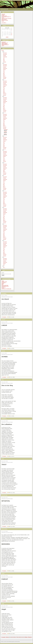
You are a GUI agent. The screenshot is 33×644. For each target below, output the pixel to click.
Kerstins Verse (4, 16)
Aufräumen (4, 287)
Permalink (4, 317)
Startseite (3, 14)
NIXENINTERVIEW (5, 286)
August (4, 70)
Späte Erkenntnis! (5, 43)
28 (18, 637)
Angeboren (4, 283)
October (5, 56)
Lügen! (3, 46)
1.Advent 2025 (4, 282)
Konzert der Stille (5, 20)
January (5, 62)
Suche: (3, 270)
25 (13, 637)
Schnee (5, 134)
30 (12, 35)
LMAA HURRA (4, 44)
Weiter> (27, 637)
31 (22, 637)
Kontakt (3, 15)
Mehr (3, 284)
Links (3, 12)
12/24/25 (7, 37)
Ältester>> (30, 637)
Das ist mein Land (5, 285)
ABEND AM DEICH (5, 45)
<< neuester (3, 637)
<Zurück (7, 637)
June (4, 72)
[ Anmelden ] (4, 23)
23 (12, 34)
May (4, 59)
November (5, 54)
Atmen (3, 21)
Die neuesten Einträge (6, 279)
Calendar (4, 26)
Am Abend (6, 130)
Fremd (3, 288)
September (5, 57)
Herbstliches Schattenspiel (6, 289)
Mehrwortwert (4, 19)
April (4, 61)
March (4, 76)
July (4, 58)
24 (11, 637)
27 (16, 637)
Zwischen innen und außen (6, 18)
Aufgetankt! (4, 42)
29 (19, 637)
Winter (3, 284)
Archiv (3, 49)
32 (24, 637)
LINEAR (5, 132)
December (5, 53)
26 (15, 637)
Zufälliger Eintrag (5, 40)
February (5, 77)
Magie (3, 281)
